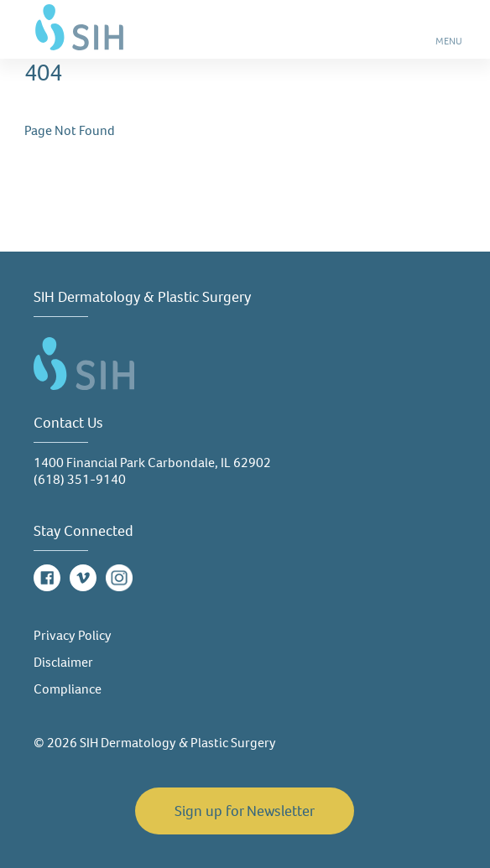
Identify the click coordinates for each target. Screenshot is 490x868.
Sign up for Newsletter (245, 811)
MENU (450, 47)
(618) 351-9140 (80, 479)
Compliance (68, 689)
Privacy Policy (73, 635)
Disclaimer (63, 662)
